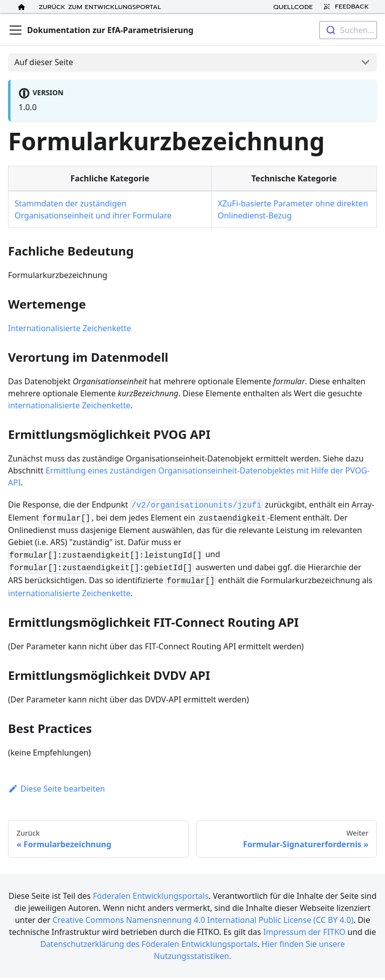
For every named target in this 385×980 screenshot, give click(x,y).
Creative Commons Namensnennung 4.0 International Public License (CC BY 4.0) (203, 920)
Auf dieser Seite (44, 62)
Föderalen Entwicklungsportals (151, 896)
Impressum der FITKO (304, 932)
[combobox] (348, 30)
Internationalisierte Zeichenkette (70, 328)
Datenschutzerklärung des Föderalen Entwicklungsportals (149, 944)
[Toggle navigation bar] (16, 30)
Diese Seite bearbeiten (57, 789)
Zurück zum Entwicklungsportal (100, 7)
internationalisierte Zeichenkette (69, 405)
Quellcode (293, 7)
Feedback (345, 7)
